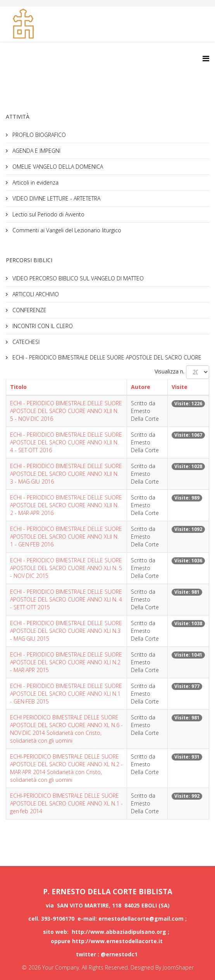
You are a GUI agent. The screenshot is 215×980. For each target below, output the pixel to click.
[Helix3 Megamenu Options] (206, 58)
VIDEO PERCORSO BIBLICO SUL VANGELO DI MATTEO (77, 278)
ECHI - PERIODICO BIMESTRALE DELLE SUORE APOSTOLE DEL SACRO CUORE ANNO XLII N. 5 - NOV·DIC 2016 (66, 411)
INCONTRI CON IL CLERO (42, 326)
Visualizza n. (169, 371)
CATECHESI (25, 342)
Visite (180, 387)
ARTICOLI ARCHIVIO (35, 294)
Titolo (18, 387)
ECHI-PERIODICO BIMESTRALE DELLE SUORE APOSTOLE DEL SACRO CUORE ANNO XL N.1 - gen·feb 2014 (66, 803)
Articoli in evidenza (35, 182)
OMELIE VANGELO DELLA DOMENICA (57, 167)
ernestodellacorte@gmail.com (142, 919)
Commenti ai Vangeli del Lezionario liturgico (66, 230)
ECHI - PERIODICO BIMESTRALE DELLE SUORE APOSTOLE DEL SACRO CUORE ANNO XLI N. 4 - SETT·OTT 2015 (66, 599)
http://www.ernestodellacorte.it (117, 941)
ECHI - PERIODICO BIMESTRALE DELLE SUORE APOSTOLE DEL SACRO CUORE (106, 357)
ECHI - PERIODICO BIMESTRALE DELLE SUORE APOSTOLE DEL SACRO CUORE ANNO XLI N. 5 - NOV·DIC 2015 (66, 568)
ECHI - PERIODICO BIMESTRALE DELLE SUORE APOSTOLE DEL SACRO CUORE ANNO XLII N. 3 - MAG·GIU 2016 (66, 474)
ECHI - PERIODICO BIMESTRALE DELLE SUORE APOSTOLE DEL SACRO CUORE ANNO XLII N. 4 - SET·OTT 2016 (66, 442)
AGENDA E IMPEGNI (36, 151)
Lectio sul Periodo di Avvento (48, 214)
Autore (141, 387)
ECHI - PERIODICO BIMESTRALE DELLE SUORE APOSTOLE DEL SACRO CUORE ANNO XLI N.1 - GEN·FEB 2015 (66, 694)
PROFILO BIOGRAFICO (38, 135)
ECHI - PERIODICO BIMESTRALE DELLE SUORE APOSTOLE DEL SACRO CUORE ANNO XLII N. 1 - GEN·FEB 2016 (66, 537)
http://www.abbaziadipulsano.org (119, 932)
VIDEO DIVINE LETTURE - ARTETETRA (56, 198)
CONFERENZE (29, 310)
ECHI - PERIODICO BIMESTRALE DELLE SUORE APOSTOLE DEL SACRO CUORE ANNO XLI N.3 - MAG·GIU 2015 (66, 631)
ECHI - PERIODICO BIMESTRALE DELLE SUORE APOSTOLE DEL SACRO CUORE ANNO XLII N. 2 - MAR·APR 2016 (66, 505)
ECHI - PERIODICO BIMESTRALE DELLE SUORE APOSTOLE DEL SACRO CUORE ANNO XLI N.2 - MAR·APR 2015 (66, 662)
